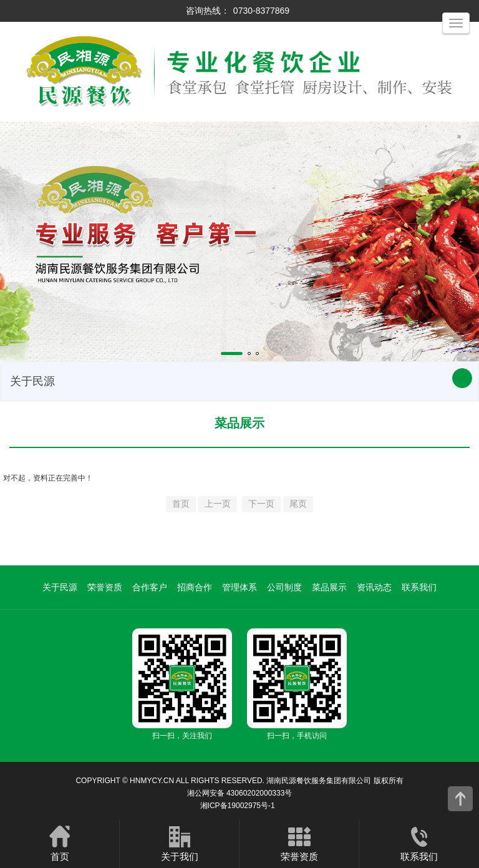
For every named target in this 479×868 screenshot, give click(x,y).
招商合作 (195, 587)
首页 (60, 843)
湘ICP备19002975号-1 (238, 806)
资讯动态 (374, 587)
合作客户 (150, 587)
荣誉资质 (105, 587)
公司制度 (284, 587)
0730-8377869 (261, 11)
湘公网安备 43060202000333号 (240, 793)
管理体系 (239, 587)
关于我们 (179, 843)
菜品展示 (329, 587)
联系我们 (419, 587)
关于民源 (60, 587)
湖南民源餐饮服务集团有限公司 (319, 781)
